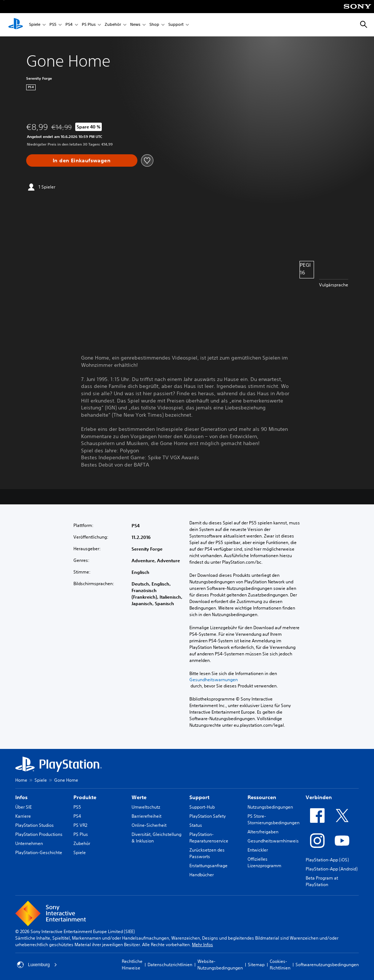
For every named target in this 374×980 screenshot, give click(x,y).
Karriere (23, 816)
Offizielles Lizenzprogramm (264, 862)
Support (176, 25)
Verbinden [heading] (319, 797)
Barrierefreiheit (146, 816)
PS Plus (89, 25)
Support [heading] (199, 797)
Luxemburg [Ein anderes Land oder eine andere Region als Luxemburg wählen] (37, 965)
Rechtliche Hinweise (132, 965)
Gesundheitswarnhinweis (273, 841)
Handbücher (202, 875)
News (135, 25)
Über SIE (23, 807)
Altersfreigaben (263, 832)
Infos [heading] (21, 797)
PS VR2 (80, 825)
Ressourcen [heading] (262, 797)
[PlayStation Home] (16, 25)
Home (21, 780)
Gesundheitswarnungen (214, 680)
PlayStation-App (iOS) (327, 860)
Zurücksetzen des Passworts (207, 853)
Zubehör (113, 25)
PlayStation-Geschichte (39, 852)
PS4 (69, 25)
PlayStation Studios (35, 825)
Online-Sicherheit (149, 825)
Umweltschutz (146, 807)
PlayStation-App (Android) (332, 869)
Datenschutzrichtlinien (170, 965)
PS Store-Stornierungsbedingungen (274, 819)
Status (196, 825)
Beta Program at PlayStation (322, 881)
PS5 (53, 25)
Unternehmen (29, 843)
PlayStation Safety (208, 816)
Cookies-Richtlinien (280, 965)
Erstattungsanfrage (208, 866)
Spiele (35, 25)
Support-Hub (202, 807)
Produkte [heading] (85, 797)
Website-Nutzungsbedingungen (220, 965)
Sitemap (256, 965)
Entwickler (258, 850)
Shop (154, 25)
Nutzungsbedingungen (270, 807)
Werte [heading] (139, 797)
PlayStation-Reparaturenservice (209, 838)
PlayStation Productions (39, 834)
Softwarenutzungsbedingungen (327, 965)
